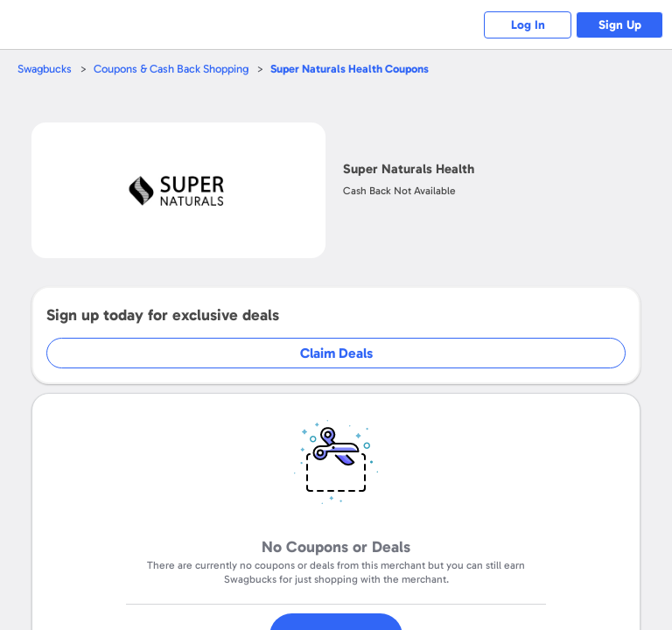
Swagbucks (45, 69)
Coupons (350, 69)
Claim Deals (336, 353)
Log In (528, 25)
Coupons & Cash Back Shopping (171, 69)
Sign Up (620, 25)
